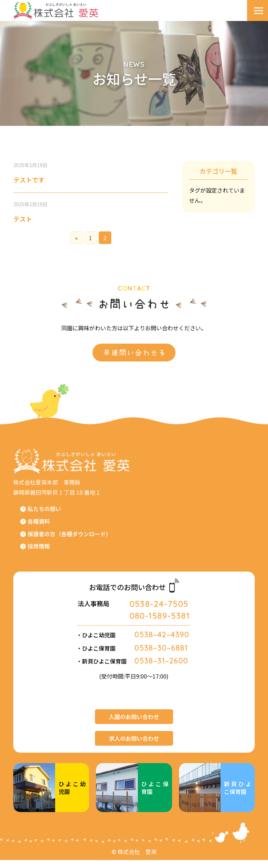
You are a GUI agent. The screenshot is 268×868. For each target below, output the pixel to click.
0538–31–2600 (162, 669)
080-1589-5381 (159, 624)
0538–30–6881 (162, 656)
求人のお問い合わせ (134, 746)
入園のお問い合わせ (134, 725)
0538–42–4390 (162, 643)
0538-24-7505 (158, 612)
